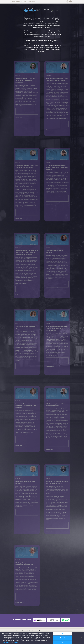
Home (14, 2)
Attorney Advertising (44, 631)
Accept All (63, 642)
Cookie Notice (34, 631)
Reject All (63, 638)
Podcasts (20, 2)
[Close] (81, 638)
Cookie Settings (63, 634)
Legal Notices (17, 631)
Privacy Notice (25, 631)
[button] (68, 2)
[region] (42, 638)
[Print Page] (71, 2)
